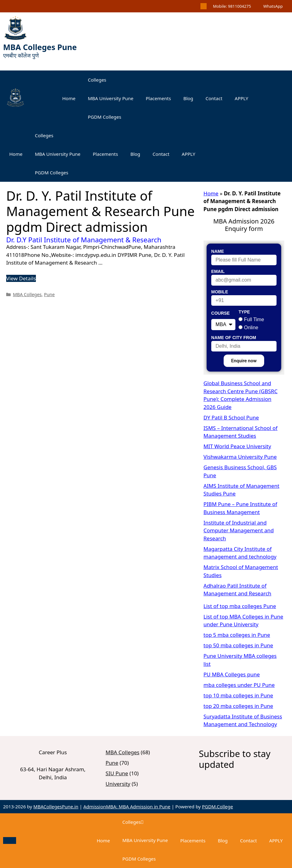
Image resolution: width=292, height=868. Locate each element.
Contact (214, 98)
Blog (188, 98)
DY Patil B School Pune (231, 417)
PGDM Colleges (105, 117)
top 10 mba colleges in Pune (238, 695)
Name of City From (234, 338)
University (118, 784)
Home (69, 98)
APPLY (242, 98)
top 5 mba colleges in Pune (237, 635)
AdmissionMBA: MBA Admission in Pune (127, 806)
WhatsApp (273, 6)
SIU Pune (117, 773)
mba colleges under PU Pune (239, 685)
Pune (49, 294)
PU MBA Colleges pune (232, 674)
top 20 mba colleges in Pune (238, 706)
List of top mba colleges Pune (240, 606)
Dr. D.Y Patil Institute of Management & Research (84, 240)
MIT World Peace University (237, 446)
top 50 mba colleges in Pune (238, 645)
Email (218, 271)
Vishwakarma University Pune (240, 457)
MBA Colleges (27, 294)
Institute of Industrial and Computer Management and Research (239, 530)
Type (244, 312)
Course (221, 313)
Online (251, 328)
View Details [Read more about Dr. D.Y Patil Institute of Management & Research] (21, 278)
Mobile (220, 292)
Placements (158, 98)
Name (218, 251)
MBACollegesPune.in (56, 806)
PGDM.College (217, 806)
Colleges (97, 80)
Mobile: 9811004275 (232, 6)
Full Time (254, 319)
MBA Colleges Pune (40, 47)
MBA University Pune (111, 98)
